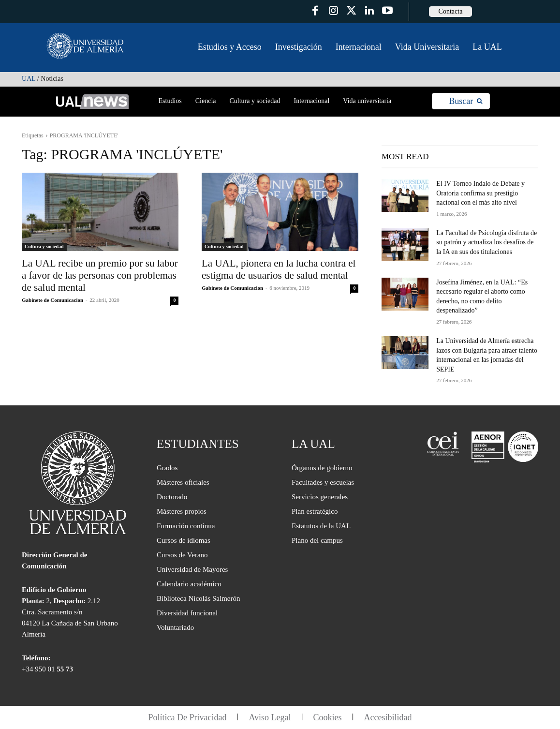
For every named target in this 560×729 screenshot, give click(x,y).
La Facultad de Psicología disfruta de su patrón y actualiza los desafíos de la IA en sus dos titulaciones (486, 242)
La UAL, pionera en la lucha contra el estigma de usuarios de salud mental (279, 269)
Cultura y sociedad (44, 246)
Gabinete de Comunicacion (52, 300)
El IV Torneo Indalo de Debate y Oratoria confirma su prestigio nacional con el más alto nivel (480, 193)
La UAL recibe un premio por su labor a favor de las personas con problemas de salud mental (100, 275)
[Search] (465, 101)
